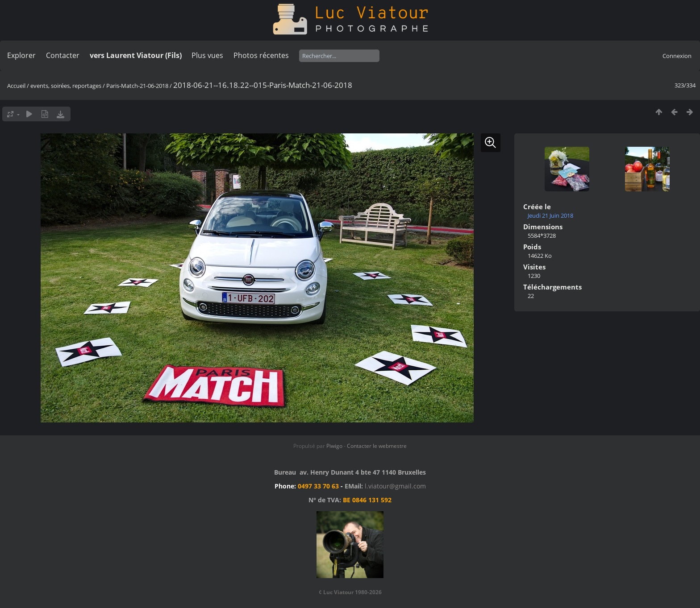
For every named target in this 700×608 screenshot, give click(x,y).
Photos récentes (261, 55)
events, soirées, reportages (67, 86)
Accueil (16, 86)
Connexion (677, 56)
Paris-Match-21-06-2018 (137, 86)
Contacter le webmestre (377, 446)
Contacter (63, 55)
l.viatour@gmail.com (395, 486)
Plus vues (207, 55)
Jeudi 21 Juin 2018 (550, 215)
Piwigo (334, 446)
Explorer (21, 55)
